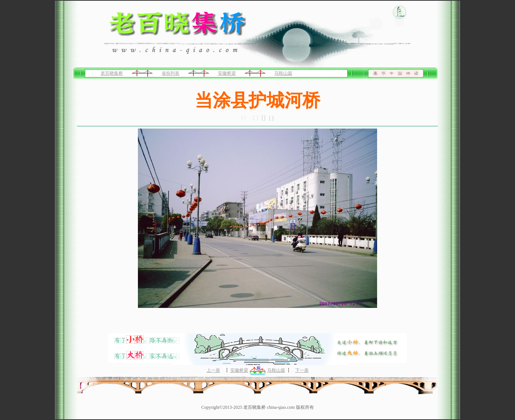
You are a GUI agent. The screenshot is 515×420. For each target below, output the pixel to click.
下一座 (302, 370)
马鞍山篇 (283, 73)
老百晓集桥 (112, 73)
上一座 (213, 370)
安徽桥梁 (227, 73)
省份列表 (170, 73)
